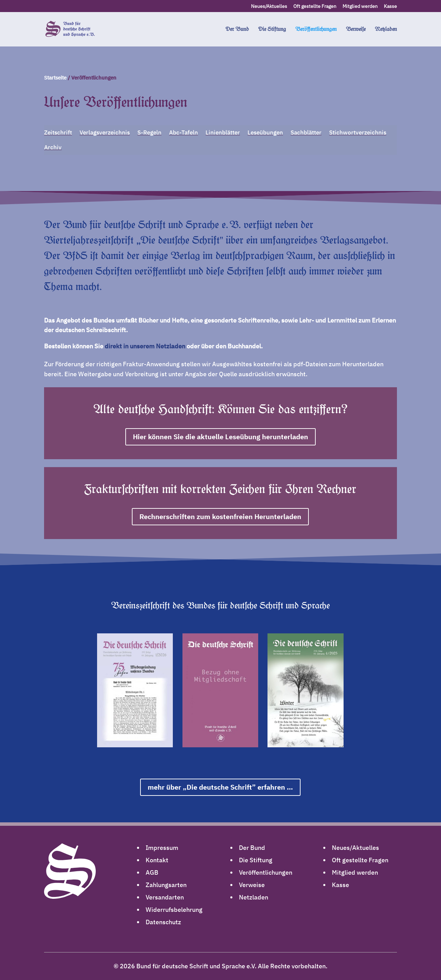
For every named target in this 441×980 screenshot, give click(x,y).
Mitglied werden (360, 7)
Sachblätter (306, 133)
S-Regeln (149, 133)
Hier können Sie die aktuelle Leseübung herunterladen (220, 437)
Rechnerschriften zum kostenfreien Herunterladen (220, 517)
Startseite (55, 78)
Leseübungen (265, 133)
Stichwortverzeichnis (358, 133)
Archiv (53, 147)
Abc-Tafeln (183, 133)
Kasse (390, 7)
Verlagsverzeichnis (105, 133)
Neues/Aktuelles (269, 7)
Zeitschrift (58, 133)
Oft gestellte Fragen (315, 7)
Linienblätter (223, 133)
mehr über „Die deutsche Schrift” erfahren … (220, 787)
